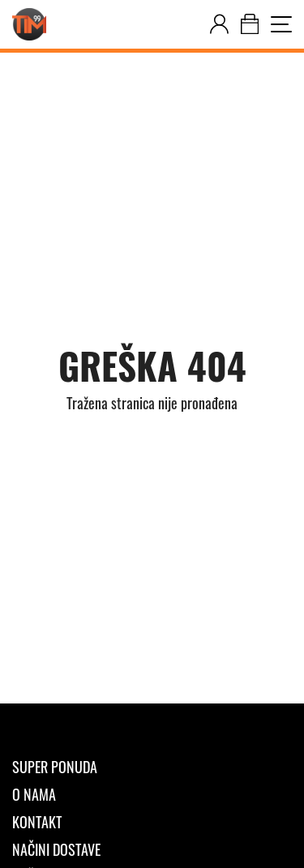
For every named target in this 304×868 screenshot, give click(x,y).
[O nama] (152, 794)
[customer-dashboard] (219, 24)
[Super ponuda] (152, 767)
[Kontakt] (152, 822)
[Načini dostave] (152, 849)
